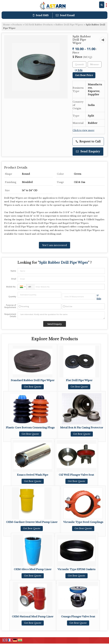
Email (14, 279)
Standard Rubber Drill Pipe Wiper (33, 380)
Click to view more (83, 130)
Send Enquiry (88, 151)
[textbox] (95, 64)
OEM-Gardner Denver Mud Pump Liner (32, 522)
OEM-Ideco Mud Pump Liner (33, 569)
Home (7, 25)
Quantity (12, 297)
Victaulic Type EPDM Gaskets (76, 569)
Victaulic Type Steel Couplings (83, 522)
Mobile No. (11, 287)
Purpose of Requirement (10, 306)
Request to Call (88, 141)
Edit (79, 70)
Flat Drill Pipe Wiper (79, 380)
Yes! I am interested (54, 245)
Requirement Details (10, 315)
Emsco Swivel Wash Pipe (33, 475)
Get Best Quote (33, 387)
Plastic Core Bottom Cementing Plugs (30, 428)
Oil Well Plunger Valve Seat (76, 475)
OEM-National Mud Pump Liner (33, 616)
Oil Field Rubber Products (39, 25)
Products (17, 25)
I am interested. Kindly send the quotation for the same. (61, 315)
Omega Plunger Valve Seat (78, 616)
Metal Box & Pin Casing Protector (82, 428)
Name (13, 271)
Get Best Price (84, 75)
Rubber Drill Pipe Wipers (69, 25)
